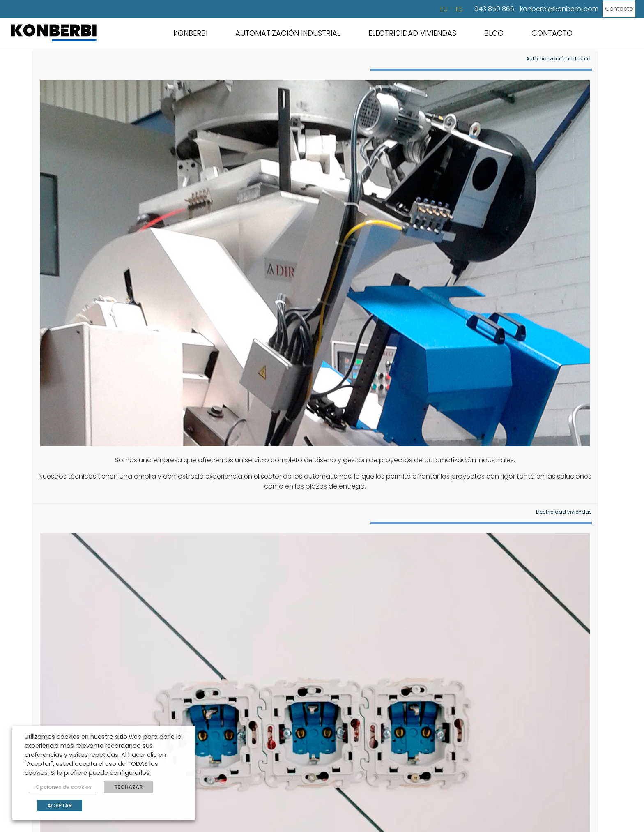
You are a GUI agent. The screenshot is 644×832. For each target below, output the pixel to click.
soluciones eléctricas (544, 495)
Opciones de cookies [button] (59, 789)
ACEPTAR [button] (60, 805)
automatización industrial (301, 495)
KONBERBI (190, 33)
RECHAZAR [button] (121, 789)
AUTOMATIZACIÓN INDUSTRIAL (288, 33)
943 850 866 (475, 9)
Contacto (606, 9)
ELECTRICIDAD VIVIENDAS (412, 33)
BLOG (494, 33)
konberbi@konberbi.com (540, 9)
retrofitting (396, 495)
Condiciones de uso (258, 807)
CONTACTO (552, 33)
